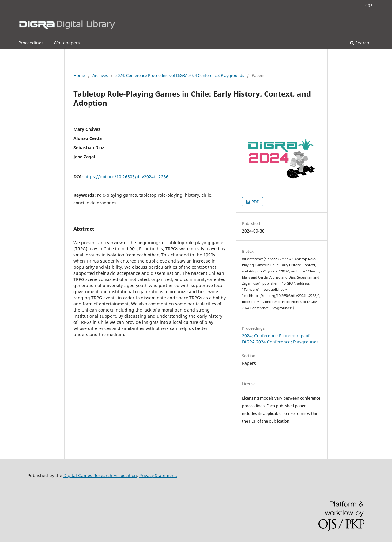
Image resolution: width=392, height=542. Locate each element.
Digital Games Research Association (100, 475)
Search (360, 43)
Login (368, 5)
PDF (255, 202)
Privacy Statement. (158, 475)
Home (79, 75)
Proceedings (31, 43)
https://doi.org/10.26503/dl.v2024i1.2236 (126, 177)
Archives (100, 75)
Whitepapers (67, 43)
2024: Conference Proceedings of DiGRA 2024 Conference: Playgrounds (180, 75)
